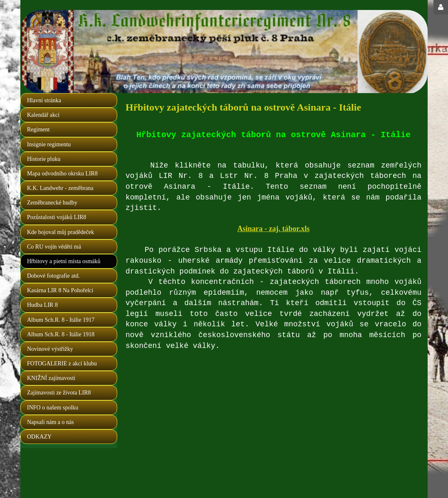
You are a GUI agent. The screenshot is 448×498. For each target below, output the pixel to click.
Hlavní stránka (44, 100)
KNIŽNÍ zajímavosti (51, 378)
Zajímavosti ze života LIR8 (59, 393)
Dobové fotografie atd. (53, 276)
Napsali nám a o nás (50, 422)
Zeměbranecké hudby (52, 203)
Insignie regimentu (49, 144)
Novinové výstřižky (50, 349)
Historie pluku (44, 159)
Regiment (38, 129)
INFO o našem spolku (53, 408)
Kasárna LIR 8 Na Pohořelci (60, 290)
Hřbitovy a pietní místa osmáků (64, 261)
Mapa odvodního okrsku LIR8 (62, 174)
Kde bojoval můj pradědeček (60, 232)
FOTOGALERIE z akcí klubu (62, 364)
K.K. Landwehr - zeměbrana (60, 188)
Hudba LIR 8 (42, 305)
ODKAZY (39, 437)
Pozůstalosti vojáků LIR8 (57, 217)
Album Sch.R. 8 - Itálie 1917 (61, 320)
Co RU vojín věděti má (54, 247)
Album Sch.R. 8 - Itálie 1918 (61, 334)
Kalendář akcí (43, 115)
